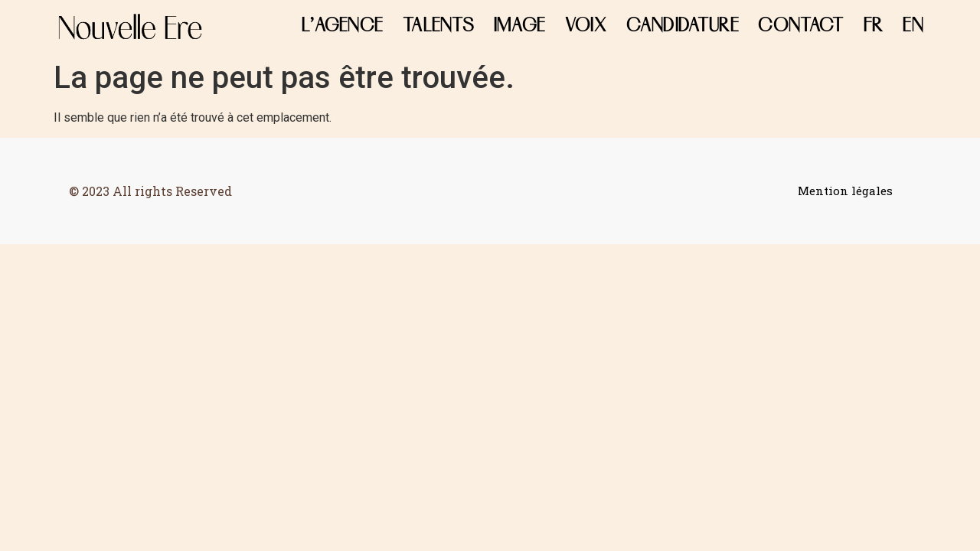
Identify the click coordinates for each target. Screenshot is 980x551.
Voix (586, 27)
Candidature (683, 27)
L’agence (342, 27)
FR (874, 27)
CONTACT (801, 27)
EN (913, 27)
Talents (438, 27)
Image (520, 27)
